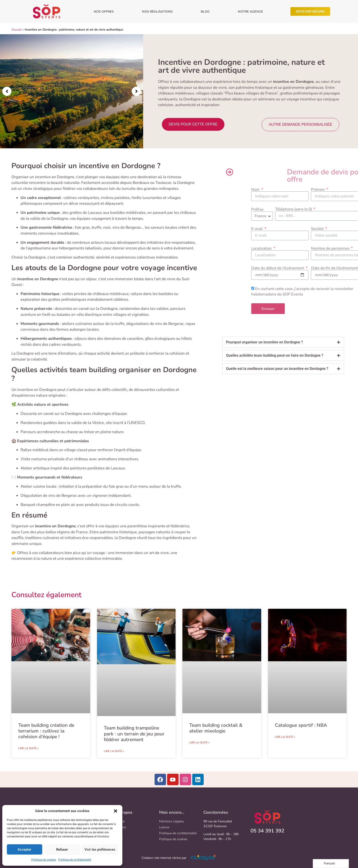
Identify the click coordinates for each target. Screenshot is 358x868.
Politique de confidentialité (75, 860)
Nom (336, 190)
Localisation (342, 248)
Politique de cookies (44, 860)
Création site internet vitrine (161, 858)
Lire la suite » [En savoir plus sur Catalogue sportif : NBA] (285, 737)
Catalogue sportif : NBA (301, 725)
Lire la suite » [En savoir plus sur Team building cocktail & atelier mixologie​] (199, 743)
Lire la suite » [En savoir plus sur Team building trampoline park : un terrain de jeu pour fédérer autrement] (114, 751)
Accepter (24, 850)
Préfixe (337, 209)
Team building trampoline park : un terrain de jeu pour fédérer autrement (134, 734)
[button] (116, 811)
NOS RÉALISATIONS (157, 11)
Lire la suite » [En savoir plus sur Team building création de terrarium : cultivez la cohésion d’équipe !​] (28, 748)
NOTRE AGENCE (250, 11)
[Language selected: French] (331, 864)
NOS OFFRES (104, 11)
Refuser (62, 850)
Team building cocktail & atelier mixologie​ (216, 728)
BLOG (205, 11)
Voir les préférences (100, 850)
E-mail (337, 229)
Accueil (16, 30)
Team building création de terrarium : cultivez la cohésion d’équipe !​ (46, 731)
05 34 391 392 (267, 831)
